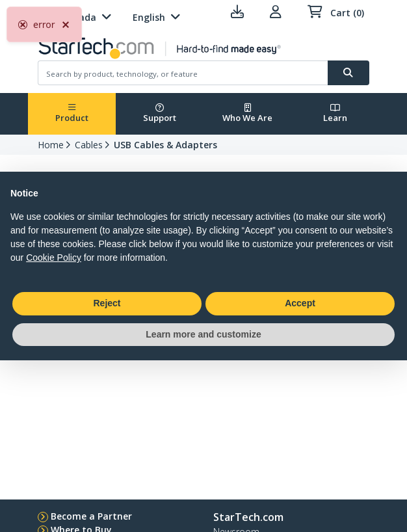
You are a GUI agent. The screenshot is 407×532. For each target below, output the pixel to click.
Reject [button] (107, 303)
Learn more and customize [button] (203, 334)
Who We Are (247, 113)
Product (72, 113)
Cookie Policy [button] (54, 258)
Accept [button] (300, 303)
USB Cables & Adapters (165, 145)
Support (160, 113)
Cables (89, 145)
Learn (335, 113)
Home (51, 145)
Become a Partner (91, 516)
